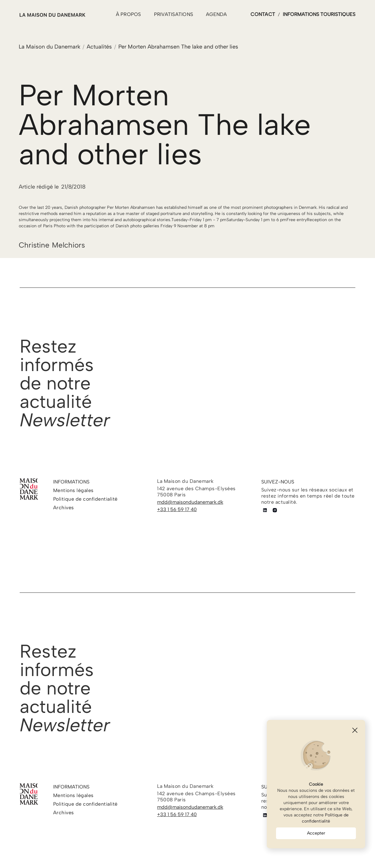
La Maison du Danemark (49, 47)
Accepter (316, 833)
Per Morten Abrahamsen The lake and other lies (178, 47)
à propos (128, 14)
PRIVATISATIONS (174, 14)
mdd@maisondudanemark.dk (190, 502)
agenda (217, 14)
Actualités (99, 47)
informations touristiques (319, 14)
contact (263, 14)
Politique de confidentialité (325, 818)
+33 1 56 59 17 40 (177, 509)
